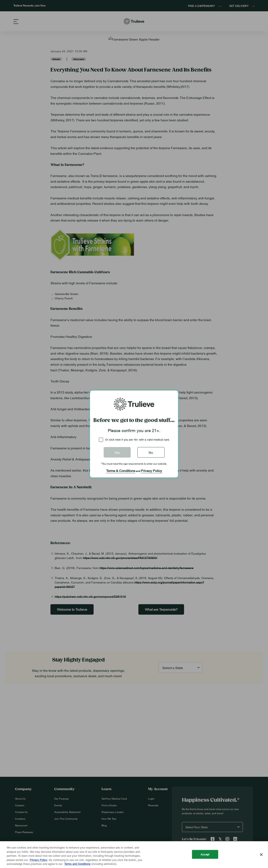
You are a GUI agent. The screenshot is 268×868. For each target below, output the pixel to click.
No (151, 452)
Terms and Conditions (77, 864)
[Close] (261, 855)
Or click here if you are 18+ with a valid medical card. (137, 439)
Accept (205, 854)
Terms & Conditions (121, 471)
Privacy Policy (151, 471)
